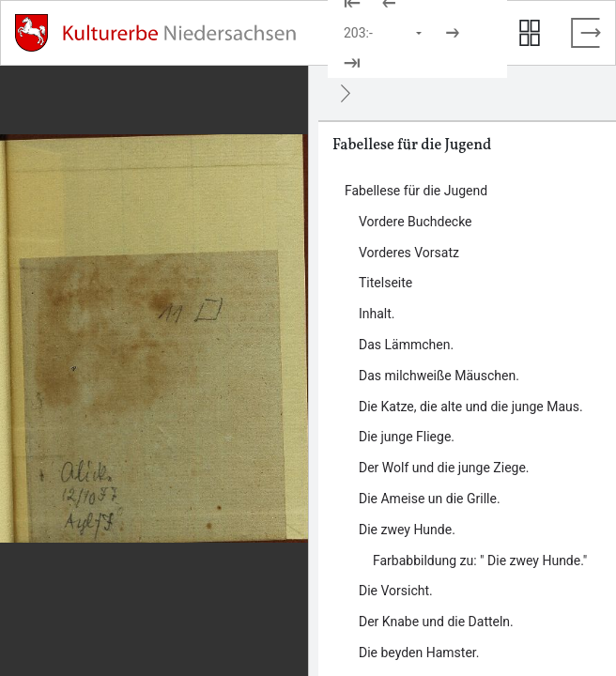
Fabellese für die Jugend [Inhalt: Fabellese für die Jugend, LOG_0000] (416, 191)
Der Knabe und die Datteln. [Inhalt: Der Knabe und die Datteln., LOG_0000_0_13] (436, 622)
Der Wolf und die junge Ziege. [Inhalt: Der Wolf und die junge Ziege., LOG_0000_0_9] (444, 468)
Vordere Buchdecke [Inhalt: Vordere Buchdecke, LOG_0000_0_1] (416, 222)
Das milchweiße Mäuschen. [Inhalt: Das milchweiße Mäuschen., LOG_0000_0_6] (439, 376)
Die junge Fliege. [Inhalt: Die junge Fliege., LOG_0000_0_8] (407, 437)
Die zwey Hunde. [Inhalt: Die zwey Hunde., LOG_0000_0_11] (407, 530)
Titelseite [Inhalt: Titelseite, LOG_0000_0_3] (385, 283)
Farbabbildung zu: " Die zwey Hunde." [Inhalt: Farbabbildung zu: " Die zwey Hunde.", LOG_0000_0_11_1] (480, 561)
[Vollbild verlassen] (586, 33)
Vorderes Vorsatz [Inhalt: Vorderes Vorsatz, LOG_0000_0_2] (409, 253)
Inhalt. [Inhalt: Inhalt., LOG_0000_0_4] (377, 314)
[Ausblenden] (346, 93)
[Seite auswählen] (384, 33)
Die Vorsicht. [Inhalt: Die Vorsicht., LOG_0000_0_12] (396, 591)
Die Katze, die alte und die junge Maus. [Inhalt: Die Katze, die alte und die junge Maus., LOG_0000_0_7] (471, 407)
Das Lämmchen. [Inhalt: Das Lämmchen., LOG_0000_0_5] (406, 345)
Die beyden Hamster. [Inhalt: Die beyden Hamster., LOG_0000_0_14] (419, 653)
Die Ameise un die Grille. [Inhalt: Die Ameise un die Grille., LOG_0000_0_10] (430, 499)
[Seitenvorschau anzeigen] (530, 33)
